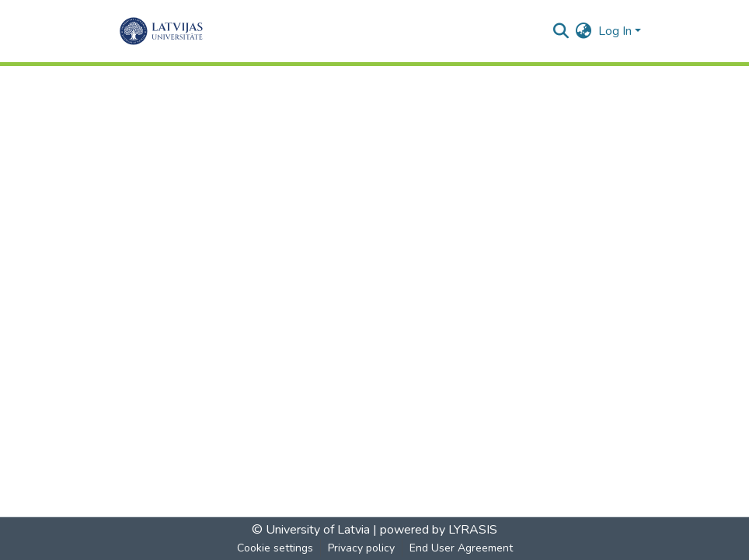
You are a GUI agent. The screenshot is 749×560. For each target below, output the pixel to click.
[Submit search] (561, 31)
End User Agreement (461, 548)
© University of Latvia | (314, 530)
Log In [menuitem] (615, 31)
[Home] (161, 31)
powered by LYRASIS (437, 530)
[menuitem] (584, 31)
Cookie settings (275, 548)
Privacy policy (361, 548)
